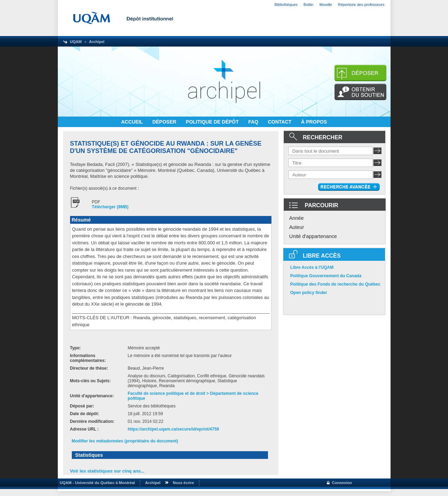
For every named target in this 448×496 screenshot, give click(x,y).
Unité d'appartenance (313, 236)
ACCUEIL (133, 122)
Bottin (309, 5)
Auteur (297, 227)
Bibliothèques (286, 5)
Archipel (97, 42)
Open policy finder (309, 293)
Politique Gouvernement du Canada (326, 276)
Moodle (326, 5)
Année (297, 218)
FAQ (254, 122)
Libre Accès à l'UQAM (312, 267)
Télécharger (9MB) (110, 207)
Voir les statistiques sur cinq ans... (107, 471)
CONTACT (280, 122)
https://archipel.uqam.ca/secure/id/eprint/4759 (174, 429)
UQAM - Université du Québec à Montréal (97, 483)
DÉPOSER (165, 122)
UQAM (76, 42)
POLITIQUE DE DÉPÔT (213, 122)
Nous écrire (183, 483)
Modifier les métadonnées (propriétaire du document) (125, 441)
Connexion (342, 483)
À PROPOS (314, 122)
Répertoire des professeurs (361, 5)
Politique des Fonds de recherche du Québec (335, 284)
